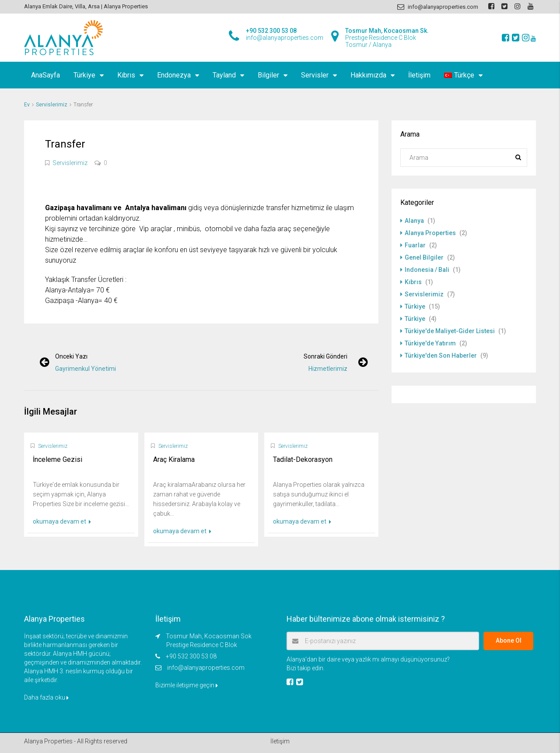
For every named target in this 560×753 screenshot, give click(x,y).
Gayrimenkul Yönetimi (86, 369)
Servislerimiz (52, 105)
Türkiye (84, 75)
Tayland (224, 75)
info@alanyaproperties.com (206, 668)
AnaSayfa (45, 75)
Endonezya (174, 75)
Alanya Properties (430, 233)
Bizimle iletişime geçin (187, 685)
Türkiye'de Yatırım (430, 343)
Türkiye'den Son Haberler (441, 355)
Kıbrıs (126, 75)
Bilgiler (268, 75)
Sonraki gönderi (325, 356)
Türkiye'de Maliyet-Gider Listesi (450, 331)
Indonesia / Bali (427, 270)
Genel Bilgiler (424, 257)
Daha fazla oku (46, 697)
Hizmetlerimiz (328, 369)
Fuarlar (415, 245)
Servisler (315, 75)
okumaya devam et (62, 521)
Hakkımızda (368, 75)
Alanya (414, 221)
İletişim (419, 75)
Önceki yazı (71, 356)
